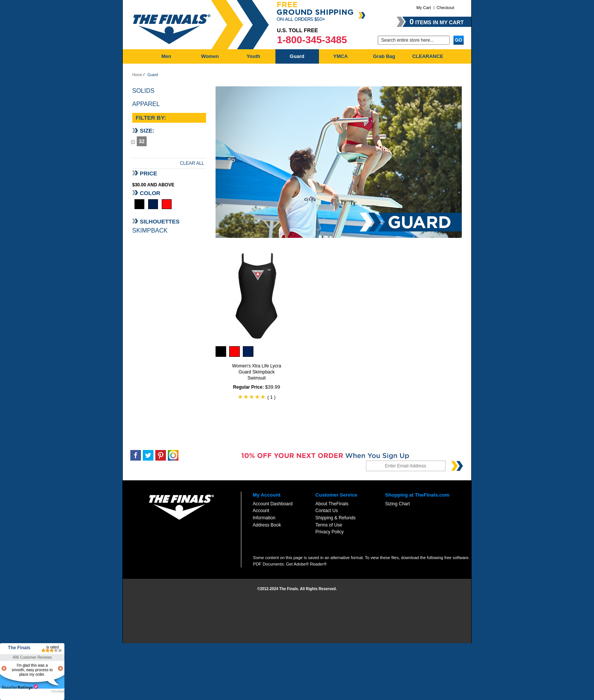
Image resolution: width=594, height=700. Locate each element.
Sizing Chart (397, 504)
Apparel (146, 104)
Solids (143, 91)
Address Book (267, 525)
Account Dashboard (273, 504)
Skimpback (150, 230)
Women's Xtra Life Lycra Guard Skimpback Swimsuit (256, 372)
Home (137, 75)
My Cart (424, 8)
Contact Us (327, 511)
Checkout (445, 8)
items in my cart (437, 22)
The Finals (19, 648)
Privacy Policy (330, 532)
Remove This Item (133, 142)
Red (167, 204)
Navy (153, 204)
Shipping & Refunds (336, 518)
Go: (373, 40)
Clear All (192, 163)
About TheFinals (332, 504)
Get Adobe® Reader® (306, 564)
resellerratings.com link (20, 687)
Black (139, 204)
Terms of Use (329, 525)
